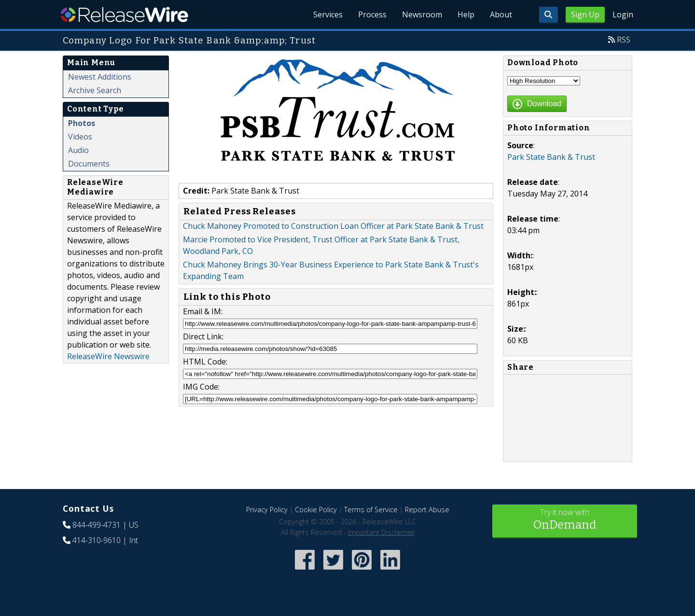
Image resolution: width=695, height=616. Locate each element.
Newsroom (422, 14)
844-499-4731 (97, 525)
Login (623, 14)
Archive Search (95, 90)
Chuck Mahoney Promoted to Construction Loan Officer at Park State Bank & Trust (333, 226)
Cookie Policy (316, 510)
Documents (89, 164)
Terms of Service (371, 510)
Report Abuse (427, 510)
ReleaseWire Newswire (108, 356)
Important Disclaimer (381, 532)
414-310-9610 (97, 540)
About (501, 14)
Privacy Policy (267, 510)
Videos (80, 137)
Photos (82, 123)
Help (466, 14)
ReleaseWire (124, 14)
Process (372, 14)
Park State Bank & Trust (551, 157)
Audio (78, 150)
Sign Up (585, 14)
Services (328, 14)
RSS (624, 40)
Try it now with (565, 520)
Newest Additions (100, 77)
